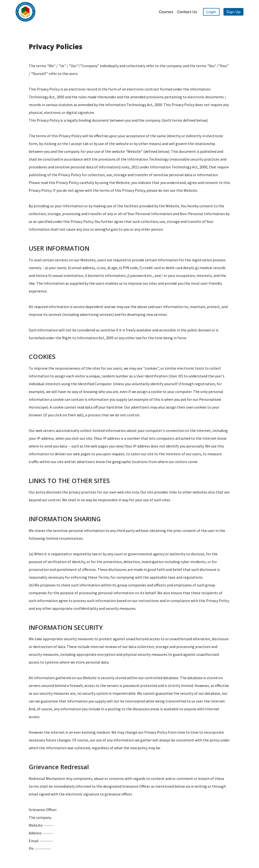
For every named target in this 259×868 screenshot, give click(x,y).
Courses (166, 12)
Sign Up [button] (234, 12)
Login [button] (211, 12)
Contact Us (187, 12)
